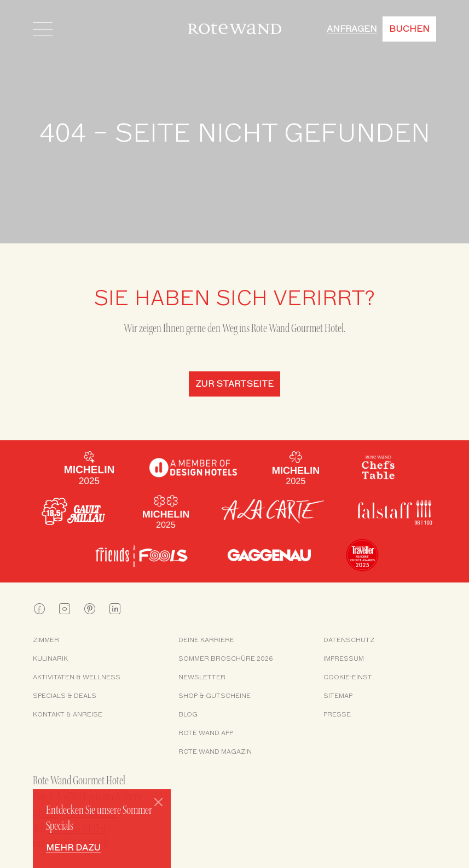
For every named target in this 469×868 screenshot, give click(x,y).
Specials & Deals (65, 696)
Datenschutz (349, 640)
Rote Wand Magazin (215, 752)
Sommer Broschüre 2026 (226, 659)
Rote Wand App (206, 733)
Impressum (344, 659)
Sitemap (338, 696)
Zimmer (46, 640)
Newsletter (202, 677)
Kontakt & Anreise (68, 714)
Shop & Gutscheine (215, 696)
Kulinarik (50, 659)
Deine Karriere (206, 640)
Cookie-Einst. (348, 677)
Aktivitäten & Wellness (77, 677)
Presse (337, 714)
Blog (188, 714)
